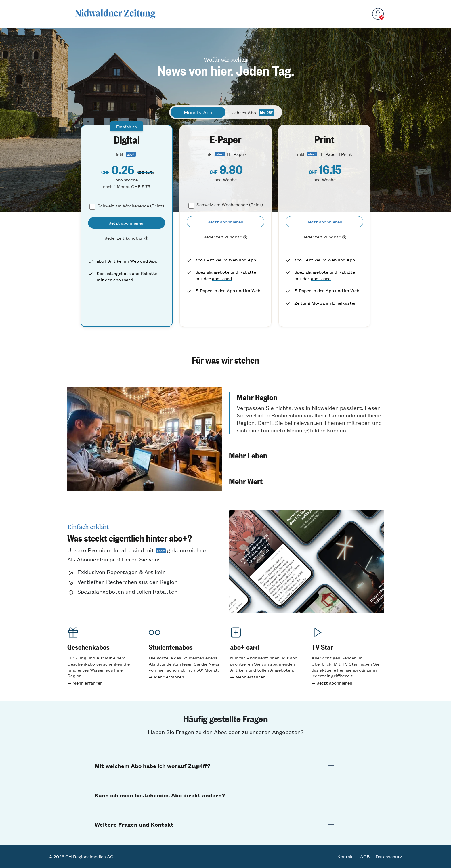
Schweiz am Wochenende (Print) (131, 205)
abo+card (123, 279)
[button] (306, 413)
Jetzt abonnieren (335, 683)
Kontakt (346, 856)
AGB (365, 856)
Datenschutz (389, 856)
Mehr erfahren (88, 683)
